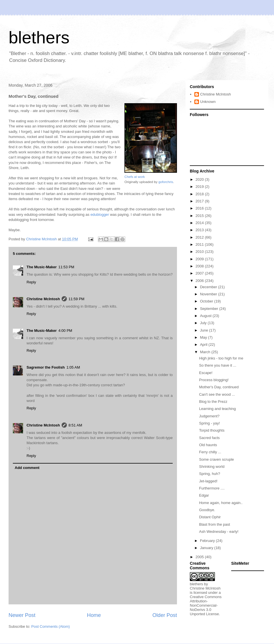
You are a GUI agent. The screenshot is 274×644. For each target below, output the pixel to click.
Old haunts (208, 445)
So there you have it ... (217, 365)
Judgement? (209, 416)
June (205, 330)
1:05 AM (73, 367)
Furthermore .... (212, 488)
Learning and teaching (217, 409)
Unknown (208, 102)
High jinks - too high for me (221, 358)
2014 (200, 223)
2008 (200, 266)
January (207, 548)
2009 (200, 259)
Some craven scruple (216, 459)
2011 (200, 244)
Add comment (27, 468)
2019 (200, 187)
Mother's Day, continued (219, 387)
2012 (200, 237)
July (204, 323)
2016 (200, 208)
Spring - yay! (209, 423)
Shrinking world (212, 467)
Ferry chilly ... (210, 452)
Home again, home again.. (221, 503)
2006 (200, 281)
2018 (200, 194)
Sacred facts (209, 438)
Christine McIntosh (43, 299)
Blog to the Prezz (213, 402)
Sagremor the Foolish (46, 367)
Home (94, 615)
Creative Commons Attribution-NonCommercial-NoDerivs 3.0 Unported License (206, 605)
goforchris (166, 182)
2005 (200, 557)
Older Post (165, 615)
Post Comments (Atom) (51, 626)
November (209, 294)
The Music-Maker (42, 267)
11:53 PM (66, 267)
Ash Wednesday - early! (219, 532)
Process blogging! (214, 380)
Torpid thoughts (212, 430)
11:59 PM (76, 299)
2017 (200, 201)
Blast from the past (214, 524)
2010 (200, 252)
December (209, 287)
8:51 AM (75, 425)
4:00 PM (65, 331)
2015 (200, 216)
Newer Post (22, 615)
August (206, 316)
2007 (200, 273)
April (204, 345)
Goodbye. (207, 510)
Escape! (206, 373)
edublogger (100, 215)
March (206, 352)
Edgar (204, 495)
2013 (200, 230)
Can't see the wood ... (217, 394)
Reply (31, 282)
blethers (39, 37)
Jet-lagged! (208, 481)
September (210, 309)
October (207, 301)
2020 (200, 179)
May (204, 337)
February (208, 541)
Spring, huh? (209, 474)
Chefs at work (135, 177)
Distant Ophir (210, 517)
